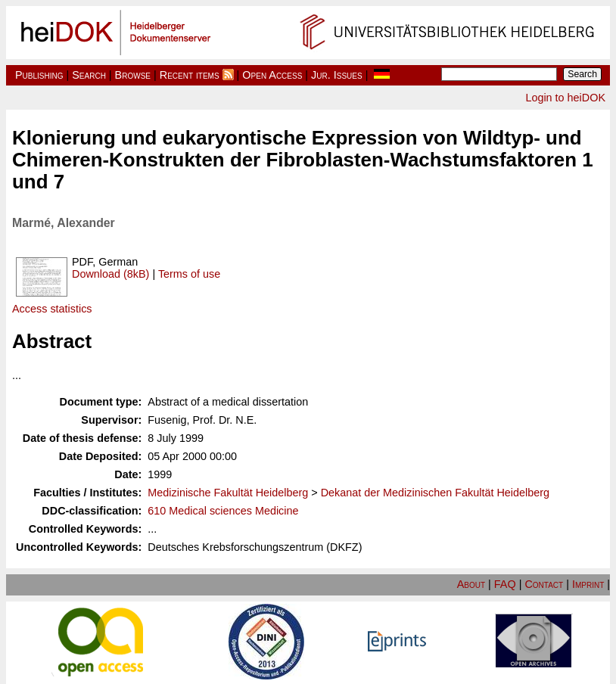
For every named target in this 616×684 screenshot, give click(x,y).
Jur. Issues (337, 75)
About (471, 584)
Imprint (588, 584)
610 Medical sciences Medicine (223, 511)
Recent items (190, 75)
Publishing (39, 75)
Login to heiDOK (565, 98)
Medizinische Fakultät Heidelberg (228, 493)
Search (89, 75)
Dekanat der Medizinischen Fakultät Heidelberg (435, 493)
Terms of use (189, 274)
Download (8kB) (110, 274)
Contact (544, 584)
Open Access (272, 75)
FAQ (505, 584)
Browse (133, 75)
